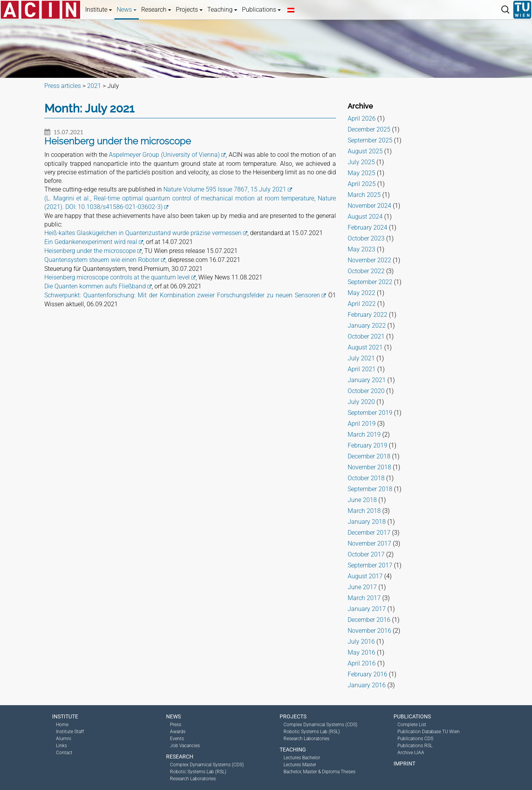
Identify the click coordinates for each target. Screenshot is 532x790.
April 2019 (362, 424)
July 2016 (361, 642)
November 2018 (369, 467)
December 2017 (369, 533)
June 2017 (362, 587)
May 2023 (361, 249)
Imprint (404, 764)
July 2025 (361, 162)
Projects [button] (189, 10)
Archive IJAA (411, 753)
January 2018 (367, 522)
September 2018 (370, 489)
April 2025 (362, 184)
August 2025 (365, 151)
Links (61, 746)
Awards (178, 732)
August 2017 (365, 576)
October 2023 (366, 238)
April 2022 (362, 304)
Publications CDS (415, 739)
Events (177, 739)
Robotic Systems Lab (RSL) (198, 772)
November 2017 (369, 543)
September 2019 (370, 413)
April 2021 (362, 369)
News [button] (127, 10)
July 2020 (361, 402)
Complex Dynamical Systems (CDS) (207, 765)
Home (62, 725)
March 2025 (364, 195)
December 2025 (369, 129)
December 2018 (369, 456)
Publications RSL (415, 746)
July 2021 (361, 358)
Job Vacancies (185, 746)
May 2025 (361, 173)
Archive (360, 106)
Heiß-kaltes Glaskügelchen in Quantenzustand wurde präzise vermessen (143, 233)
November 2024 (369, 206)
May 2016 (361, 652)
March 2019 (364, 434)
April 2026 (362, 119)
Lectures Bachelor (302, 758)
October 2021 (366, 336)
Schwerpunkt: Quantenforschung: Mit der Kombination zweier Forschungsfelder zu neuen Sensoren (182, 295)
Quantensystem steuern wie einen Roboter (102, 260)
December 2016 (369, 620)
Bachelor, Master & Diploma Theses (319, 772)
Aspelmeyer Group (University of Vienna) (164, 155)
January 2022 (367, 326)
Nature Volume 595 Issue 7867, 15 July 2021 (225, 189)
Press (176, 725)
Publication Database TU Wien (429, 732)
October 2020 (366, 391)
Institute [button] (99, 10)
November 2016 (369, 631)
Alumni (64, 739)
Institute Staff (70, 732)
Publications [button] (261, 10)
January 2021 (367, 380)
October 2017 (366, 554)
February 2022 (367, 315)
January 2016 (367, 685)
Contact (64, 753)
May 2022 (361, 293)
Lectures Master (300, 765)
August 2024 (365, 217)
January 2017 (367, 609)
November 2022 (369, 260)
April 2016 (362, 663)
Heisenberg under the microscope (90, 251)
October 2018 (366, 478)
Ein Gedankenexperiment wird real (91, 242)
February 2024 (367, 227)
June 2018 (362, 500)
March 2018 (364, 511)
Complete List (412, 725)
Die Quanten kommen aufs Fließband (95, 286)
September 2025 (370, 140)
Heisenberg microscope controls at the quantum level (117, 277)
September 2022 (370, 282)
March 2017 (364, 598)
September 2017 (370, 565)
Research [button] (156, 10)
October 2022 (366, 271)
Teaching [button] (222, 10)
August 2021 (365, 347)
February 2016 (367, 674)
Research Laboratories (193, 779)
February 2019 (367, 445)
